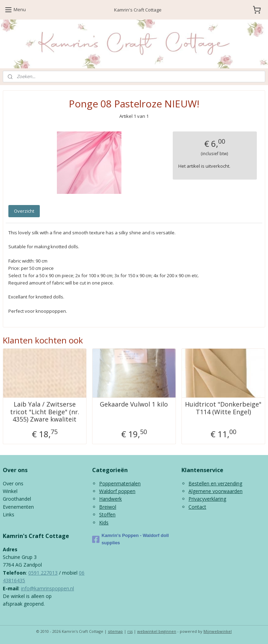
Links (9, 514)
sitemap (115, 631)
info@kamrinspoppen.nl (47, 588)
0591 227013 (43, 573)
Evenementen (18, 507)
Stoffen (107, 514)
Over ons (13, 483)
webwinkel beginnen (157, 631)
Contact (197, 507)
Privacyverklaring (207, 499)
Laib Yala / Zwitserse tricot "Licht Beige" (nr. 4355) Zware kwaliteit (45, 412)
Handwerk (110, 499)
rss (130, 631)
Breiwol (108, 507)
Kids (104, 522)
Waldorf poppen (117, 491)
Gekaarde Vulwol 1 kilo (134, 404)
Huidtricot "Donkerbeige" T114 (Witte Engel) (223, 408)
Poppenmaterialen (120, 483)
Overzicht (24, 211)
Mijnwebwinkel (218, 631)
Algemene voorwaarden (215, 491)
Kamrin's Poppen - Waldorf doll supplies (131, 539)
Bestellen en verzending (215, 483)
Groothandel (17, 499)
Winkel (10, 491)
